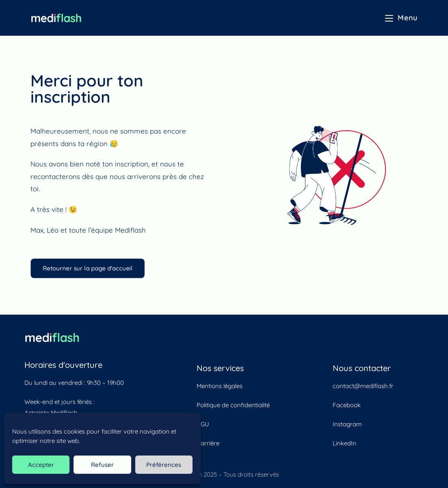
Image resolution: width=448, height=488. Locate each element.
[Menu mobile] (401, 18)
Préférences (164, 465)
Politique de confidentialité (233, 405)
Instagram (347, 424)
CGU (203, 424)
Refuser (102, 465)
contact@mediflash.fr (363, 386)
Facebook (346, 405)
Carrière (208, 443)
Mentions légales (220, 386)
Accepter (41, 465)
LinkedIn (344, 443)
